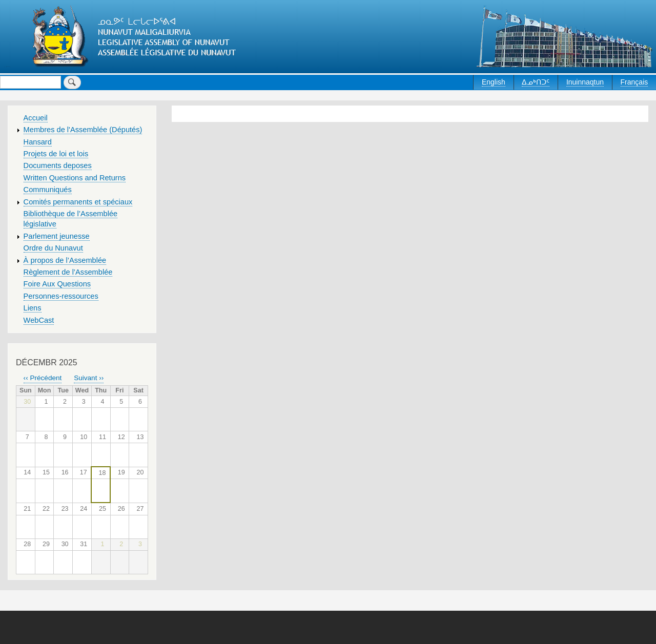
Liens (33, 308)
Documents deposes (58, 165)
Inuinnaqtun (585, 82)
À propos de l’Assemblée (65, 260)
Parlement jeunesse (57, 236)
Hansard (38, 142)
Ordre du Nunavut (53, 248)
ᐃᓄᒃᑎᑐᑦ (536, 82)
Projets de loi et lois (56, 154)
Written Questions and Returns (75, 178)
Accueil (36, 118)
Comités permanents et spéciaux (78, 202)
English (494, 82)
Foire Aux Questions (57, 284)
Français (634, 82)
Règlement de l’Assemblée (68, 272)
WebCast (39, 320)
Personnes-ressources (61, 296)
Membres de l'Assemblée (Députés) (83, 130)
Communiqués (48, 190)
